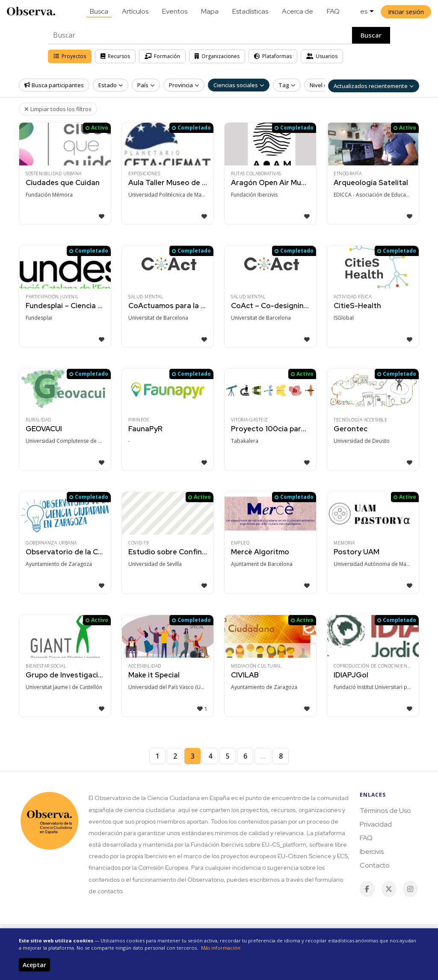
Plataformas (273, 56)
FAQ (333, 11)
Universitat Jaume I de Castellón (64, 687)
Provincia (184, 85)
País (146, 85)
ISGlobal (344, 318)
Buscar (371, 35)
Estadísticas (250, 11)
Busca (99, 11)
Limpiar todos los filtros (58, 109)
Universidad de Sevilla (155, 564)
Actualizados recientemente (374, 86)
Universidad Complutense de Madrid (68, 441)
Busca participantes (54, 85)
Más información (221, 948)
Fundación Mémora (49, 195)
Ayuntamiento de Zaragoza (59, 564)
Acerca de (297, 11)
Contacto (375, 865)
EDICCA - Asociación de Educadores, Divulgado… (376, 195)
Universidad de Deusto (362, 441)
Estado (111, 85)
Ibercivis (372, 852)
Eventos (175, 11)
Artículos (135, 11)
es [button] (364, 11)
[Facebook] (367, 889)
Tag (287, 85)
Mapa (210, 11)
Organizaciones (217, 56)
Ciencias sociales (239, 85)
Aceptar (34, 965)
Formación (162, 56)
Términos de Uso (385, 811)
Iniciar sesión (406, 12)
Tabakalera (245, 441)
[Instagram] (410, 889)
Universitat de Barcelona (158, 318)
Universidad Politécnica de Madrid (170, 195)
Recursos (115, 56)
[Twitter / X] (389, 889)
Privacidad (376, 824)
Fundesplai (39, 318)
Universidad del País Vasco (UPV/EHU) (170, 687)
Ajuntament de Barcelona (262, 564)
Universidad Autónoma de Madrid (375, 564)
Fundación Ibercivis (254, 195)
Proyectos (70, 56)
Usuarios (322, 56)
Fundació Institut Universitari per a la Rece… (376, 687)
